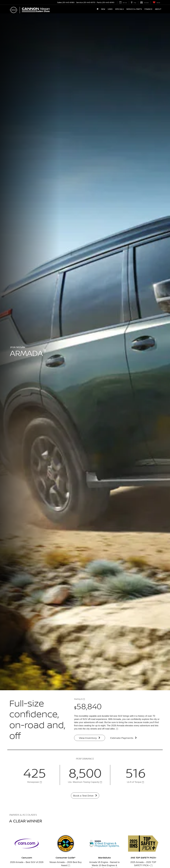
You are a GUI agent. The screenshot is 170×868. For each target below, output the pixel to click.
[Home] (98, 9)
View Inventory (90, 738)
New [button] (103, 9)
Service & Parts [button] (134, 9)
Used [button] (110, 9)
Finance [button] (148, 9)
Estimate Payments (124, 738)
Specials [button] (119, 9)
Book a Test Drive (85, 796)
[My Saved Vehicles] (156, 2)
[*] (84, 699)
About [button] (158, 9)
